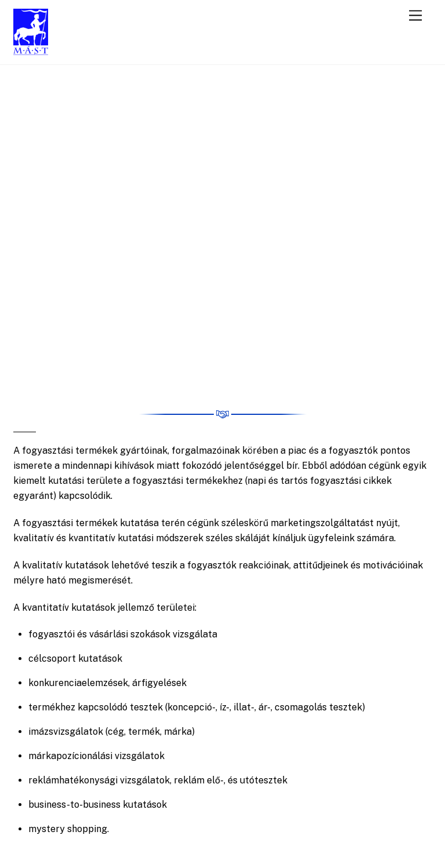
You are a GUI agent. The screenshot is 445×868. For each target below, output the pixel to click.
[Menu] (415, 16)
